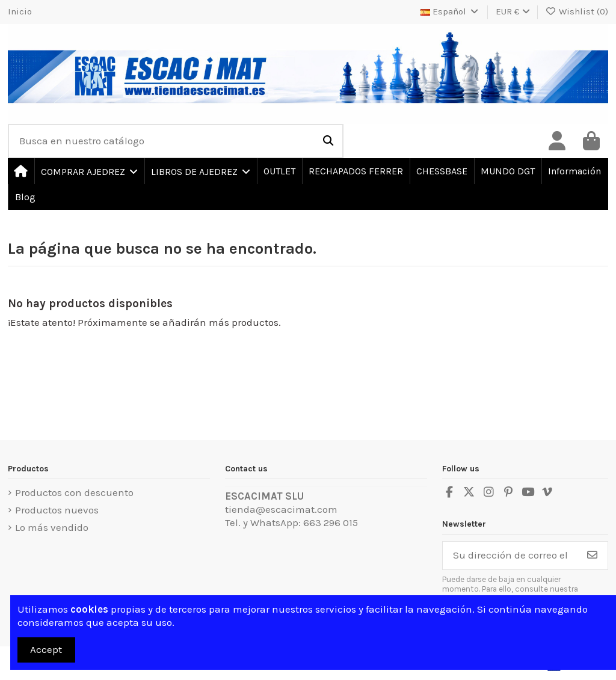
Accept (46, 649)
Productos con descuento (74, 492)
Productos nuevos (57, 510)
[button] (89, 171)
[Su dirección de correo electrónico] (510, 556)
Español (450, 11)
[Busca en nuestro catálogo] (328, 141)
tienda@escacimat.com (281, 509)
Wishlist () (577, 11)
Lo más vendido (52, 527)
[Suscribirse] (592, 556)
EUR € (513, 11)
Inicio (20, 11)
